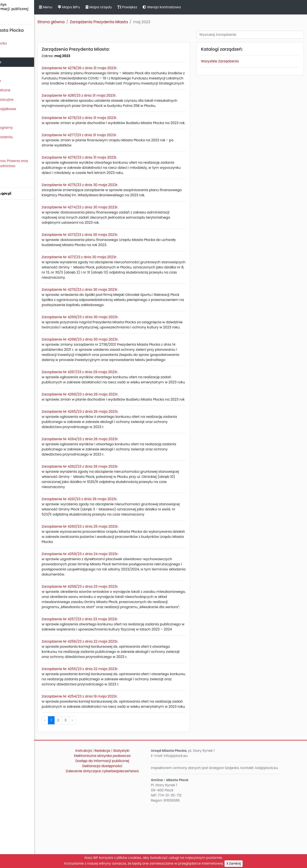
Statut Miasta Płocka (19, 43)
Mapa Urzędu (129, 7)
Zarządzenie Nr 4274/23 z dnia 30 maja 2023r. (110, 223)
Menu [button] (75, 7)
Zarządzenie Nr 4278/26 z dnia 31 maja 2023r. (109, 68)
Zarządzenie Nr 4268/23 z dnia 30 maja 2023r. (110, 360)
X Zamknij (234, 864)
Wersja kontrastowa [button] (192, 7)
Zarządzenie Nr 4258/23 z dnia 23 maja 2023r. (110, 627)
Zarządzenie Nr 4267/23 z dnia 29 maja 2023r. (110, 397)
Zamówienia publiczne (21, 90)
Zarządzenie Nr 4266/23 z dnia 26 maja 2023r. (110, 425)
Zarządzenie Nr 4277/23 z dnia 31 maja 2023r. (109, 150)
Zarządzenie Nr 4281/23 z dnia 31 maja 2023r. (109, 101)
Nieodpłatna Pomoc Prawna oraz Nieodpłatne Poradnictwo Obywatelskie (30, 166)
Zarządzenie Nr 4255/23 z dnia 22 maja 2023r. (110, 720)
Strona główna (81, 22)
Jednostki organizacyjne (23, 100)
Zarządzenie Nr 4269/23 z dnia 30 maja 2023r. (110, 332)
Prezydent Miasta (17, 62)
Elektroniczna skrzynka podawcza (125, 812)
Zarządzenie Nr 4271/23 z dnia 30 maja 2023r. (109, 272)
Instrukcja (106, 807)
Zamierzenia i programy (22, 128)
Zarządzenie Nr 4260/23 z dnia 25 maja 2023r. (110, 567)
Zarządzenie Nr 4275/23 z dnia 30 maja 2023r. (110, 200)
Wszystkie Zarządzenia (232, 61)
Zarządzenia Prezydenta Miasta (129, 22)
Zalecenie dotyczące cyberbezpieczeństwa (125, 827)
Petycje (8, 151)
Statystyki (144, 807)
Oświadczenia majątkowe (24, 109)
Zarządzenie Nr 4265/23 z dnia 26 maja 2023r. (110, 447)
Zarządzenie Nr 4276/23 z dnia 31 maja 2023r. (109, 173)
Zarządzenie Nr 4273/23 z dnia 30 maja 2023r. (110, 250)
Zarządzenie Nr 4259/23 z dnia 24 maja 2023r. (110, 595)
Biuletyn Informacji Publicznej (32, 11)
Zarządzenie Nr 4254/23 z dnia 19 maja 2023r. (110, 747)
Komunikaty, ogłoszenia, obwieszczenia (22, 140)
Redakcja (125, 807)
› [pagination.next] (102, 776)
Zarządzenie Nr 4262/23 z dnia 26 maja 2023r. (110, 502)
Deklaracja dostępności (125, 822)
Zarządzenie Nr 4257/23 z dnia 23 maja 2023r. (110, 665)
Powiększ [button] (157, 7)
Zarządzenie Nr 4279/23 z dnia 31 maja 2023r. (109, 128)
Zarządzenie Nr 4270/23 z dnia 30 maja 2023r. (110, 305)
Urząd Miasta (13, 71)
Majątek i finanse (17, 81)
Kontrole (9, 118)
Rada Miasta (13, 53)
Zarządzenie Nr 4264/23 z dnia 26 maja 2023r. (110, 475)
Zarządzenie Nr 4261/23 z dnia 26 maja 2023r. (109, 535)
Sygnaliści (11, 180)
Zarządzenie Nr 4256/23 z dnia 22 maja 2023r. (110, 693)
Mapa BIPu (99, 7)
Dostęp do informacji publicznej (125, 817)
